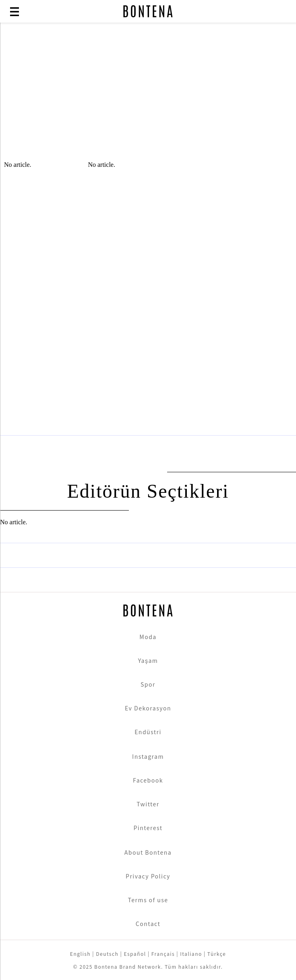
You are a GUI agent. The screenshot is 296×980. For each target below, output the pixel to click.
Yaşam (148, 660)
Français (163, 954)
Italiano (191, 954)
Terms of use (148, 900)
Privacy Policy (148, 876)
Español (135, 954)
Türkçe (217, 954)
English (80, 954)
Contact (148, 924)
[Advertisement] (148, 97)
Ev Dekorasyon (148, 708)
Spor (148, 684)
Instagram (148, 756)
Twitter (148, 804)
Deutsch (107, 954)
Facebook (148, 780)
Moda (148, 637)
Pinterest (148, 828)
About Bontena (148, 852)
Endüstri (148, 732)
